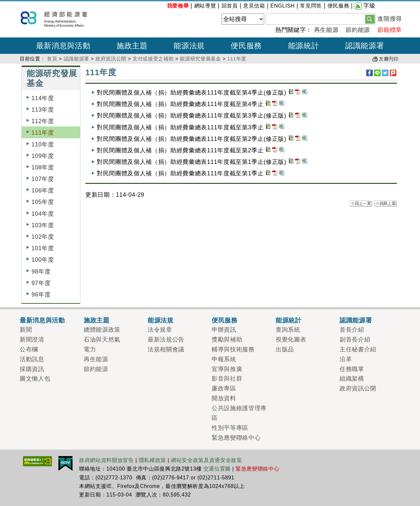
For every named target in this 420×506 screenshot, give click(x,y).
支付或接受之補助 (153, 59)
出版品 (285, 349)
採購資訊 (32, 369)
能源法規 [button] (189, 46)
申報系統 (224, 359)
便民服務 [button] (246, 46)
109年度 (43, 156)
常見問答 (311, 6)
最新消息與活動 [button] (63, 46)
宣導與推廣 (227, 369)
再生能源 (326, 30)
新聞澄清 (32, 340)
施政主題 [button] (132, 46)
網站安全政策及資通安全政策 (207, 460)
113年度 (43, 110)
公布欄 (29, 349)
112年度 (43, 121)
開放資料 (224, 398)
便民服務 (338, 6)
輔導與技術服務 (233, 349)
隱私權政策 (152, 460)
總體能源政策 (102, 330)
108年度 (43, 167)
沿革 (346, 359)
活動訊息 (32, 359)
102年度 (43, 237)
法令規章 (160, 330)
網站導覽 (205, 6)
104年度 (43, 214)
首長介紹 (352, 330)
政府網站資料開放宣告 (106, 460)
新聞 (26, 330)
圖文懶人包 (35, 379)
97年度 (41, 283)
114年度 (43, 98)
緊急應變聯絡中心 (236, 438)
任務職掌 (352, 369)
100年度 (43, 260)
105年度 (43, 202)
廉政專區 (224, 388)
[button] (370, 19)
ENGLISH (283, 6)
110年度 (43, 144)
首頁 (52, 59)
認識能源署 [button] (365, 46)
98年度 (41, 272)
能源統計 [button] (304, 46)
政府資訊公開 (111, 59)
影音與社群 (227, 379)
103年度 (43, 225)
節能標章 (390, 30)
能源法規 (161, 320)
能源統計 (289, 320)
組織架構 (352, 379)
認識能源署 (76, 59)
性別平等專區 (230, 428)
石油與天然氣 (102, 340)
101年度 (43, 248)
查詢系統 (288, 330)
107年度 (43, 179)
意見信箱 (254, 6)
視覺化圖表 (291, 340)
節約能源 (358, 30)
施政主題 (97, 320)
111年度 (237, 59)
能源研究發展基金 (200, 59)
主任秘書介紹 (358, 349)
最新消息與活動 (42, 320)
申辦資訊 (224, 330)
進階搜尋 (390, 19)
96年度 (41, 295)
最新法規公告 (166, 340)
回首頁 (230, 6)
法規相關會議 (166, 349)
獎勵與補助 (227, 340)
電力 (90, 349)
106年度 (43, 190)
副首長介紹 (355, 340)
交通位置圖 (217, 469)
